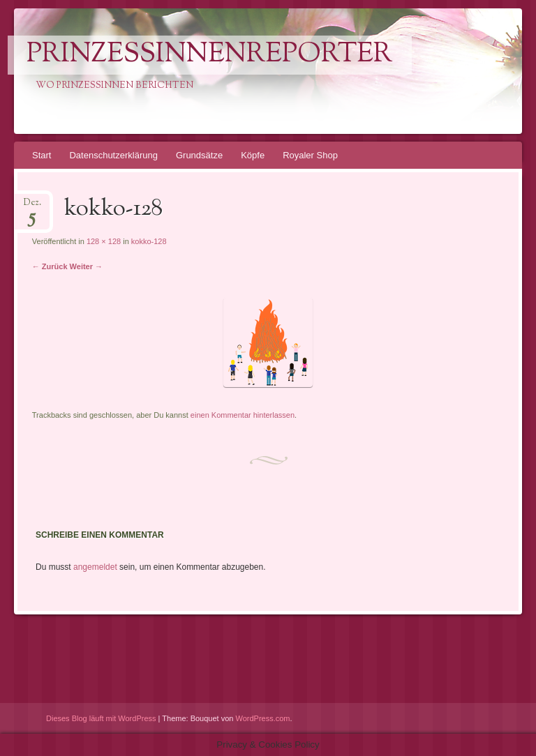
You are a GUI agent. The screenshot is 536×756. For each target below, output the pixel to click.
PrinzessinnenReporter (209, 55)
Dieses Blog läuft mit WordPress (101, 718)
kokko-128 (149, 241)
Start (42, 155)
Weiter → (86, 266)
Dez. (32, 207)
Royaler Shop (310, 155)
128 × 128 (104, 241)
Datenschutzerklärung (113, 155)
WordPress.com (263, 718)
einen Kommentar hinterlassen (243, 415)
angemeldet (95, 567)
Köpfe (253, 155)
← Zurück (50, 266)
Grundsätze (199, 155)
